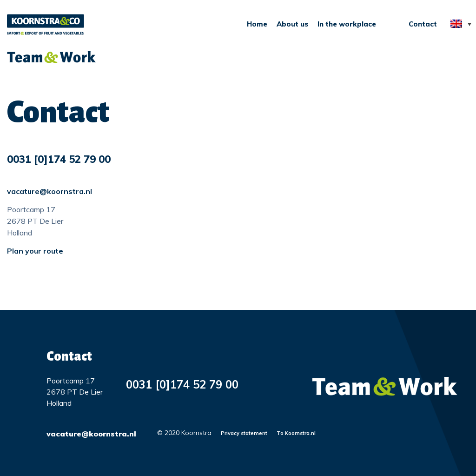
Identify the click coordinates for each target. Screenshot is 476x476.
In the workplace (347, 24)
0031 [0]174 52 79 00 (59, 159)
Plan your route (35, 251)
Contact (423, 24)
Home (257, 24)
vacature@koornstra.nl (50, 191)
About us (292, 24)
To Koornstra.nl (296, 433)
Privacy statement (244, 433)
